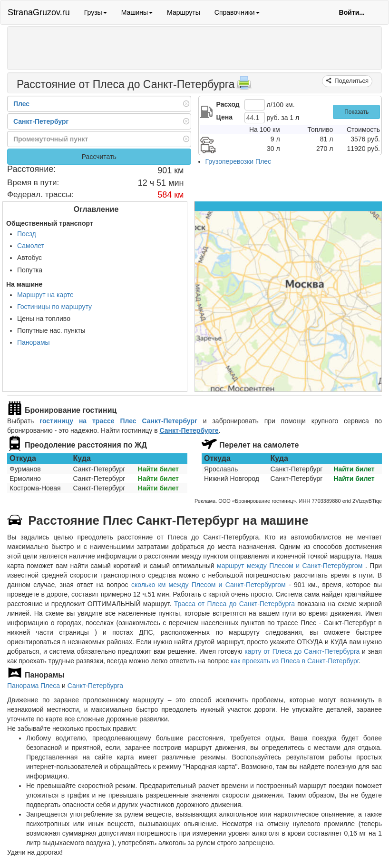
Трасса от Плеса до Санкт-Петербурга (234, 604)
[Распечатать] (244, 86)
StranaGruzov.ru (39, 12)
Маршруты (184, 12)
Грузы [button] (96, 12)
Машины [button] (137, 12)
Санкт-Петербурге (189, 430)
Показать (356, 112)
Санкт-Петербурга (95, 686)
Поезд (27, 234)
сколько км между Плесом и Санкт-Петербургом (209, 585)
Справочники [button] (237, 12)
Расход (228, 104)
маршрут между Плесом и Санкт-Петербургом (291, 566)
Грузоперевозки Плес (238, 161)
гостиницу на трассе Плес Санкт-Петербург (118, 421)
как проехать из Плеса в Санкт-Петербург (295, 661)
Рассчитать (99, 157)
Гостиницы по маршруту (54, 307)
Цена (224, 117)
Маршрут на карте (45, 295)
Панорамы (34, 342)
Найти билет (158, 469)
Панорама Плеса (34, 686)
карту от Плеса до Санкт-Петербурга (302, 651)
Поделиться (351, 81)
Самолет (31, 246)
